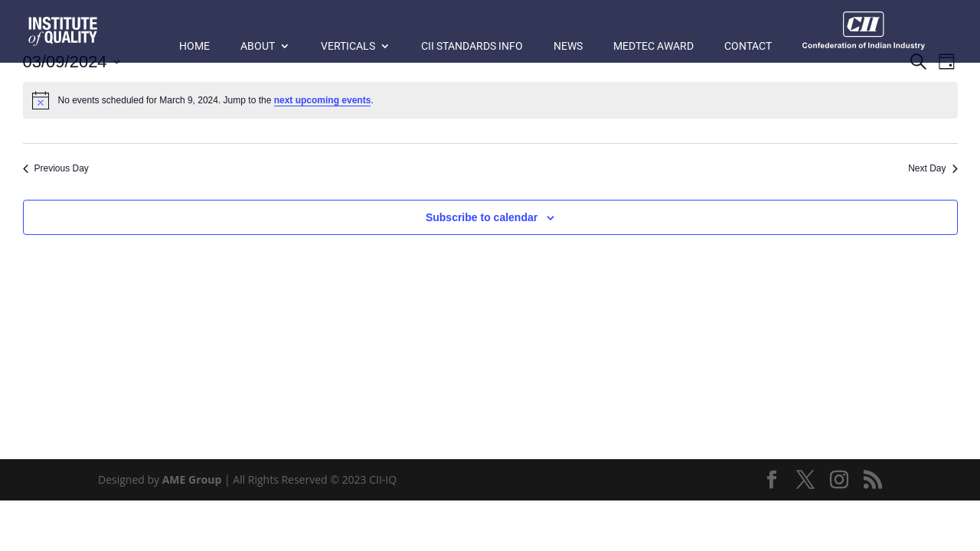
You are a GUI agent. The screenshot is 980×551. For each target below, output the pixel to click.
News (568, 46)
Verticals (348, 46)
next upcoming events (323, 100)
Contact (748, 46)
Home (194, 46)
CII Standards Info (472, 46)
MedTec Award (653, 46)
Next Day (933, 168)
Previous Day (56, 168)
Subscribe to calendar (482, 217)
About (258, 46)
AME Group (192, 479)
